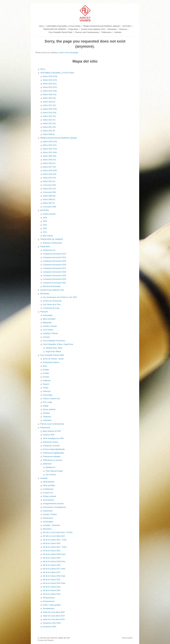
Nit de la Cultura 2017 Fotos (54, 569)
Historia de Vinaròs (51, 442)
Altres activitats (49, 485)
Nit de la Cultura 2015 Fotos (54, 583)
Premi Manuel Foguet (54, 471)
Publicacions (45, 428)
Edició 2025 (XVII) (50, 76)
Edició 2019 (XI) (49, 98)
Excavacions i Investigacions (54, 507)
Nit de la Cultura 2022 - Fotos (55, 540)
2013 (45, 225)
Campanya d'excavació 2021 (54, 283)
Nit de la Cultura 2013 (52, 594)
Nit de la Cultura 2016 (52, 580)
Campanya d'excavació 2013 (54, 254)
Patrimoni (44, 312)
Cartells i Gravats (50, 326)
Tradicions (47, 417)
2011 (45, 232)
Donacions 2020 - (50, 627)
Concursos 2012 (49, 185)
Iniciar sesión (127, 638)
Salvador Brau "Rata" (54, 348)
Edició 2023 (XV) (50, 84)
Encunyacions (49, 500)
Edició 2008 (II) (49, 199)
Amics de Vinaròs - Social (53, 359)
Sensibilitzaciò (49, 609)
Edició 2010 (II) (49, 131)
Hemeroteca (48, 518)
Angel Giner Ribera (53, 352)
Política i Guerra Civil (51, 399)
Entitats (46, 370)
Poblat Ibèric (45, 247)
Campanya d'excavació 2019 (54, 276)
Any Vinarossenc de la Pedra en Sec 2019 (60, 297)
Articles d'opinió (49, 214)
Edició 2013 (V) (49, 120)
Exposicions (48, 511)
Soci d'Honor (51, 475)
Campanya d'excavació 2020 (54, 279)
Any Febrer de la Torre (52, 304)
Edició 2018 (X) (49, 102)
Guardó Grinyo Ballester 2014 (52, 290)
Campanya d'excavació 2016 (54, 265)
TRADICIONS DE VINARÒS (52, 239)
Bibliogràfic (47, 323)
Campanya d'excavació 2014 (54, 257)
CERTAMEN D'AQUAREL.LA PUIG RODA (57, 73)
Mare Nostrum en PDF (52, 431)
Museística (47, 529)
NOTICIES (44, 210)
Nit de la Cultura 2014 (52, 590)
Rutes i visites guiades (52, 605)
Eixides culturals (49, 496)
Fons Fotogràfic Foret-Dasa (54, 341)
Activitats (44, 478)
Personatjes (48, 395)
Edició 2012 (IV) (49, 123)
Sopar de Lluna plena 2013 (54, 619)
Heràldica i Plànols (50, 333)
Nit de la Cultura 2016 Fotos (54, 576)
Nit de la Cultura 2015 (52, 587)
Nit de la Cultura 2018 (52, 565)
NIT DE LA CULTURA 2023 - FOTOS (58, 533)
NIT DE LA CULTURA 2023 (54, 536)
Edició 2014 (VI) (49, 116)
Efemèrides (45, 294)
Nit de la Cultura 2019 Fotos (54, 554)
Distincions (47, 464)
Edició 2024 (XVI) (50, 80)
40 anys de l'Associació (52, 301)
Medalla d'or (51, 467)
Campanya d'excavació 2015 (54, 261)
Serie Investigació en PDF (53, 438)
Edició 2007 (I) (49, 203)
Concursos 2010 (49, 192)
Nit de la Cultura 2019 (52, 558)
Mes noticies (48, 236)
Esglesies (47, 380)
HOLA (43, 69)
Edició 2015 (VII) (50, 113)
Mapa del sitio (64, 638)
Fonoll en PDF (49, 435)
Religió (46, 406)
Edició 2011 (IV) (49, 189)
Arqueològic (48, 315)
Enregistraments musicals (53, 504)
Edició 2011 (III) (49, 127)
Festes (46, 388)
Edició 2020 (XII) (50, 95)
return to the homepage (69, 53)
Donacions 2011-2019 (52, 623)
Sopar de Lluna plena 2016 (54, 612)
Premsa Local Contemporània (52, 424)
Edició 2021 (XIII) (50, 91)
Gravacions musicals (51, 446)
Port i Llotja (47, 402)
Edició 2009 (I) (49, 134)
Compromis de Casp (51, 308)
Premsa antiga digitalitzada (54, 449)
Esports (46, 384)
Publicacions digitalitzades (53, 453)
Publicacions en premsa (52, 460)
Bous (45, 366)
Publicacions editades (52, 457)
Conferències (48, 489)
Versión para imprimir (48, 638)
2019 (45, 218)
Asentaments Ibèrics (51, 362)
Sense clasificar (49, 409)
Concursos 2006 (49, 207)
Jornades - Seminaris (51, 525)
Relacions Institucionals (52, 243)
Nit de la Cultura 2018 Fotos (54, 561)
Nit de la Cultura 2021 (52, 551)
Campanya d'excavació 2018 (54, 272)
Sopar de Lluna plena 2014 (54, 616)
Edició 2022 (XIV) (50, 87)
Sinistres (46, 413)
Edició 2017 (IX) (49, 105)
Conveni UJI (48, 493)
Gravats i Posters (50, 514)
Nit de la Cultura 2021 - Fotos (55, 547)
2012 (45, 228)
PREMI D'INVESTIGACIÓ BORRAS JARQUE (59, 138)
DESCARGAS (49, 482)
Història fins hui (49, 250)
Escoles (46, 377)
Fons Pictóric (48, 330)
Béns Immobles (49, 319)
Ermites (46, 373)
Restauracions (49, 601)
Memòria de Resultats (52, 286)
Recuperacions (49, 598)
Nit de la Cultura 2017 (52, 572)
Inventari (46, 337)
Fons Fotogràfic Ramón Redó (52, 355)
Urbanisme (47, 420)
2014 (45, 221)
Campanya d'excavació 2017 (54, 268)
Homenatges (48, 522)
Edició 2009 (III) (49, 196)
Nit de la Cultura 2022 (52, 543)
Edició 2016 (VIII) (50, 109)
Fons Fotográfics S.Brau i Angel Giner (58, 344)
